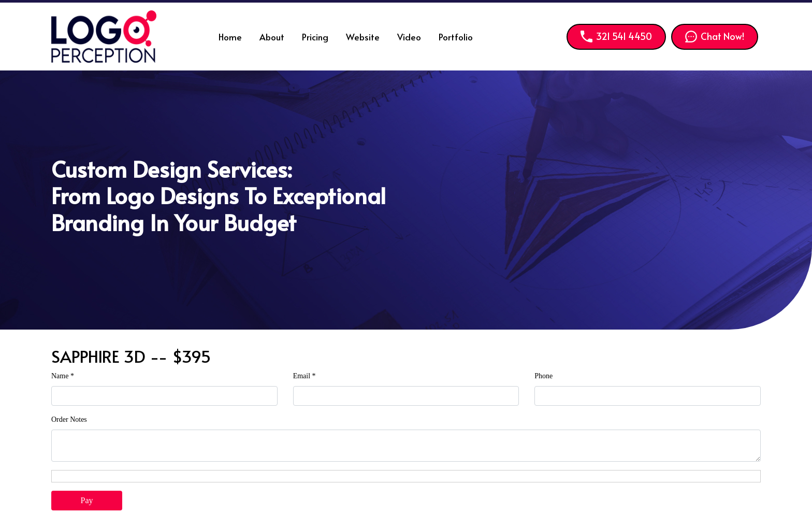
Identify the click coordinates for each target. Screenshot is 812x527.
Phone (543, 376)
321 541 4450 (616, 36)
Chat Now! (715, 36)
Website (363, 37)
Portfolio (456, 37)
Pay (87, 500)
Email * (304, 376)
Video (409, 37)
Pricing (315, 37)
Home (230, 37)
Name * (63, 376)
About (272, 37)
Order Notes (69, 419)
